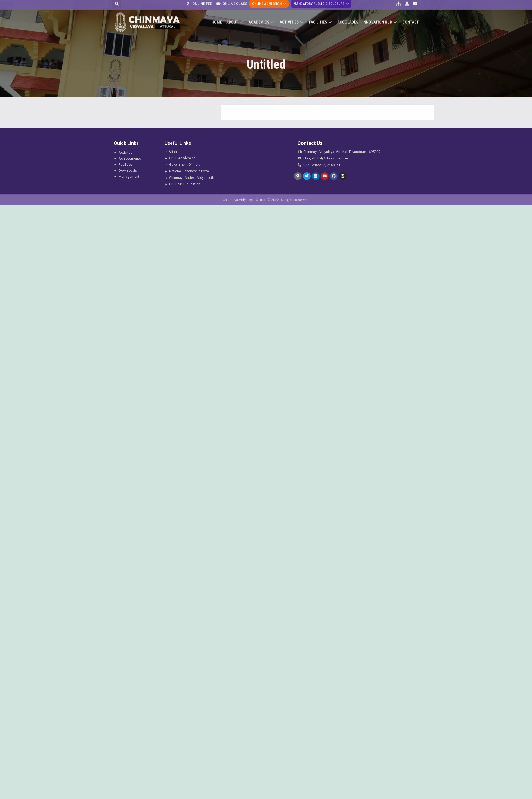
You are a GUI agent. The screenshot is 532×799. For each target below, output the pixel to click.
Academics (262, 13)
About (235, 13)
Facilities (321, 13)
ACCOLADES (348, 13)
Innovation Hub (380, 13)
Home (217, 13)
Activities (292, 13)
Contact (411, 13)
